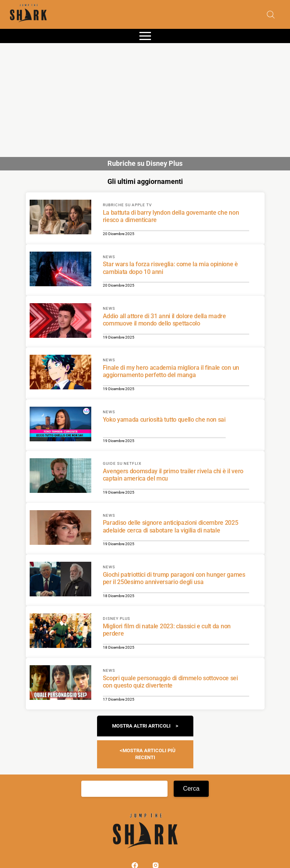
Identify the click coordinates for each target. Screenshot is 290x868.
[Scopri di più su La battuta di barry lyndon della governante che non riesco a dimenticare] (60, 218)
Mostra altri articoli (141, 726)
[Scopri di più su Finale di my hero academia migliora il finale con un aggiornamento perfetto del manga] (60, 373)
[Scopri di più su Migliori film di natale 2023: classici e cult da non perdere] (60, 632)
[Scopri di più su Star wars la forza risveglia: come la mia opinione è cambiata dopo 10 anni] (60, 270)
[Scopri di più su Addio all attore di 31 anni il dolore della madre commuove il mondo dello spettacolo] (60, 322)
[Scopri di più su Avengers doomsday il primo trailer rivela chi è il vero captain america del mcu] (60, 477)
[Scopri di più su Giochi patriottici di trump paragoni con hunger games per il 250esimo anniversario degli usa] (60, 580)
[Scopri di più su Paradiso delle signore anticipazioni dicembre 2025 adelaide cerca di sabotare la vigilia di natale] (60, 529)
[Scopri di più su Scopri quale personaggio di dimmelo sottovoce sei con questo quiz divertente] (60, 684)
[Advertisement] (145, 97)
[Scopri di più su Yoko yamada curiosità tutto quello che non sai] (60, 425)
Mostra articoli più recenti (149, 754)
